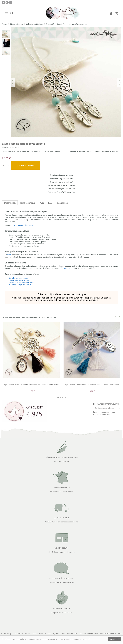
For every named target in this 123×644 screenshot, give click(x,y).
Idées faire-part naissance (111, 633)
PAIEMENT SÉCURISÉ (62, 548)
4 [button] (65, 398)
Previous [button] (115, 316)
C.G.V (63, 633)
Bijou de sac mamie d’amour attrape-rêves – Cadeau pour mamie (32, 385)
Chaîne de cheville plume (19, 280)
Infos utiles (62, 203)
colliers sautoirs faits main (22, 225)
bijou (9, 255)
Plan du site (72, 633)
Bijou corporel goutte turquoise (21, 285)
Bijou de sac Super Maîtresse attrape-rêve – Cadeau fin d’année (92, 385)
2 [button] (60, 398)
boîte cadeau (64, 268)
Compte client (37, 633)
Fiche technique (28, 203)
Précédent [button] (12, 82)
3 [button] (63, 398)
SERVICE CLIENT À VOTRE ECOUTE (62, 578)
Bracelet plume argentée (19, 278)
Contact (27, 633)
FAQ (50, 203)
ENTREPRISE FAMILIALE (62, 608)
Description (10, 203)
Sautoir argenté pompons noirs (21, 282)
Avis (42, 203)
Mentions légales (52, 633)
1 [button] (58, 398)
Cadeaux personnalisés (89, 633)
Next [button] (119, 316)
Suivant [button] (120, 82)
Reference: (6, 147)
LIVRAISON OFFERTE (62, 518)
